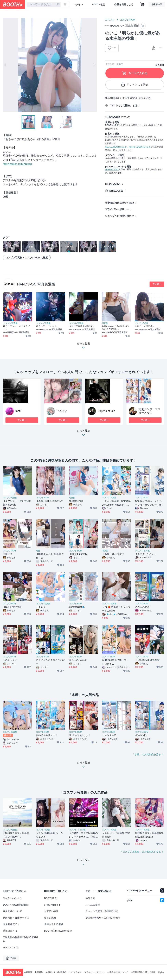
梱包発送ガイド (11, 924)
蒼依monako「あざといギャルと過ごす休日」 (116, 328)
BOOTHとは (99, 4)
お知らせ (90, 898)
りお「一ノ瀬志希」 (145, 326)
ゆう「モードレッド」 (47, 326)
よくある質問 (93, 905)
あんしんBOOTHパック (116, 147)
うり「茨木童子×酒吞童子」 (83, 326)
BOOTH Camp (11, 947)
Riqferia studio (106, 411)
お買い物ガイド (53, 905)
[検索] (58, 5)
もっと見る (83, 434)
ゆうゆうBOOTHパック (140, 147)
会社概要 (28, 972)
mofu (18, 411)
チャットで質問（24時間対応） (102, 911)
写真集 (105, 323)
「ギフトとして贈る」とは (123, 105)
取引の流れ (114, 184)
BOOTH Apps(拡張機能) (16, 905)
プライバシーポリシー (117, 209)
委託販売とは (10, 931)
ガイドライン (75, 972)
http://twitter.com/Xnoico (17, 164)
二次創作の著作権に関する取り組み (21, 939)
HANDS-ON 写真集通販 (36, 284)
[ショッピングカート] (142, 4)
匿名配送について (12, 911)
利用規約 (39, 972)
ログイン (78, 4)
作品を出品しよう (124, 4)
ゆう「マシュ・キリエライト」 (17, 328)
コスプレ (110, 20)
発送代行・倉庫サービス (16, 918)
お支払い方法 (116, 191)
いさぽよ (62, 411)
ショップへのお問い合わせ (119, 216)
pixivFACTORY (112, 169)
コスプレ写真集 (10, 323)
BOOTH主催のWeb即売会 (58, 931)
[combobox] (44, 4)
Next (94, 65)
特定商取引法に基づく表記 (119, 203)
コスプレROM (127, 20)
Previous (5, 65)
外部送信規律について (118, 972)
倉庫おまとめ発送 (54, 924)
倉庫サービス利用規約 (56, 972)
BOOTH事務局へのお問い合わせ (103, 918)
